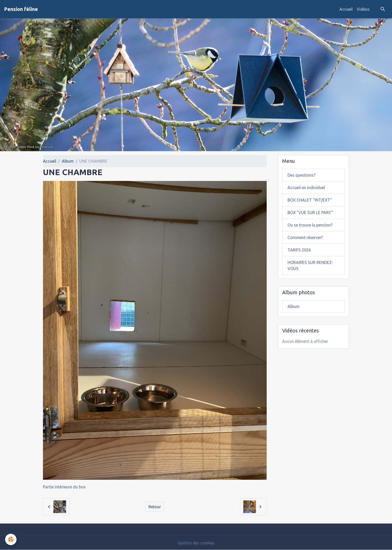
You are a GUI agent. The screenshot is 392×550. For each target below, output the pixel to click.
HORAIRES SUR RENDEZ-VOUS (310, 265)
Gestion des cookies (196, 543)
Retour (155, 507)
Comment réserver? (305, 237)
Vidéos (363, 9)
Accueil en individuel (306, 188)
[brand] (21, 9)
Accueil (346, 9)
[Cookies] (11, 539)
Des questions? (301, 175)
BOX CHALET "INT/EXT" (310, 200)
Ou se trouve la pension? (310, 225)
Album (68, 161)
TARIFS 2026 (299, 250)
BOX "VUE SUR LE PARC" (310, 213)
